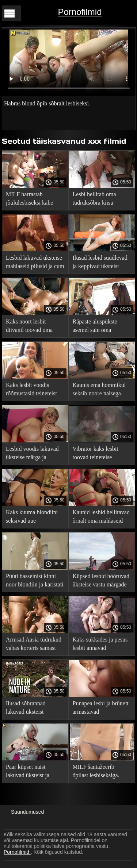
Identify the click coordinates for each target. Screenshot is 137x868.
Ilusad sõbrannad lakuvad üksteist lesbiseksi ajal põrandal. (34, 709)
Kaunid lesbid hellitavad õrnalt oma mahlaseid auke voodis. (101, 518)
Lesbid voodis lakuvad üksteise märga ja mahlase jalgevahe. (32, 454)
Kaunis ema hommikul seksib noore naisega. (99, 389)
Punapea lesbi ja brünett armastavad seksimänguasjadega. (101, 709)
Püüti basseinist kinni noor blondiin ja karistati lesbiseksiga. (35, 582)
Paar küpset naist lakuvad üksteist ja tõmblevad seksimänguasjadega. (31, 772)
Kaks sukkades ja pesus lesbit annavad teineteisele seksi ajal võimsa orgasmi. (100, 645)
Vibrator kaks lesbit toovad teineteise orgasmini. (96, 454)
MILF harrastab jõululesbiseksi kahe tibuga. (29, 200)
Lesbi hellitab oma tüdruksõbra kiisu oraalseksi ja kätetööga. (100, 200)
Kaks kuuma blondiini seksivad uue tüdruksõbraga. (32, 518)
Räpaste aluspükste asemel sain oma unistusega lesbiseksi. (98, 327)
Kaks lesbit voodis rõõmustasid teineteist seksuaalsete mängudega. (31, 390)
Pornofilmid (80, 12)
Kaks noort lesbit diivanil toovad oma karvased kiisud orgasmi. (35, 327)
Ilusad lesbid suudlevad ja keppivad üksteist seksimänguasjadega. (100, 263)
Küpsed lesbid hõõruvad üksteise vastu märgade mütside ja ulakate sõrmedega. (101, 582)
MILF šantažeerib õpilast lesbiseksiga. (96, 771)
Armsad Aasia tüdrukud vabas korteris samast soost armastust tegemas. (35, 645)
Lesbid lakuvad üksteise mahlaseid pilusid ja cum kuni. (35, 263)
